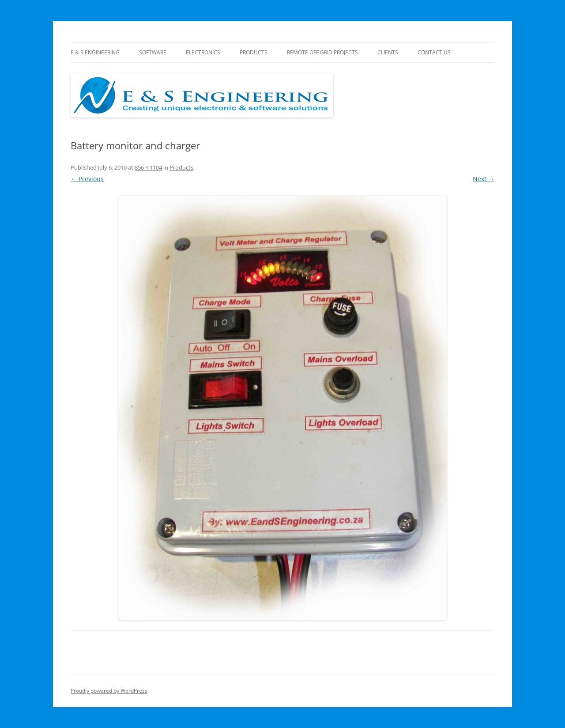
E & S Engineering (95, 52)
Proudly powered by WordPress (109, 691)
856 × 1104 (148, 167)
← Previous (87, 179)
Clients (388, 52)
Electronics (203, 52)
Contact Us (434, 52)
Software (153, 52)
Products (254, 52)
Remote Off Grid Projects (322, 52)
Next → (484, 179)
